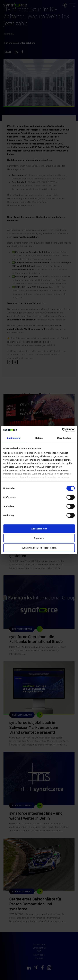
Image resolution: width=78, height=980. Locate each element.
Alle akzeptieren (39, 529)
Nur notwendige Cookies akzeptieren (39, 548)
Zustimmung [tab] (14, 438)
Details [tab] (39, 438)
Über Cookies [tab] (64, 438)
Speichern (39, 538)
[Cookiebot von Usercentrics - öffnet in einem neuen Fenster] (62, 430)
